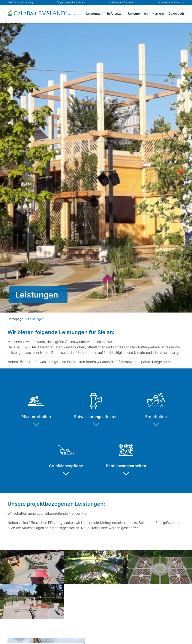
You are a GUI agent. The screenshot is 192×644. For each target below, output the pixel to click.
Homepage (15, 319)
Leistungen (94, 14)
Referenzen (115, 14)
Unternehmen (138, 14)
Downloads (177, 14)
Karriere (158, 14)
